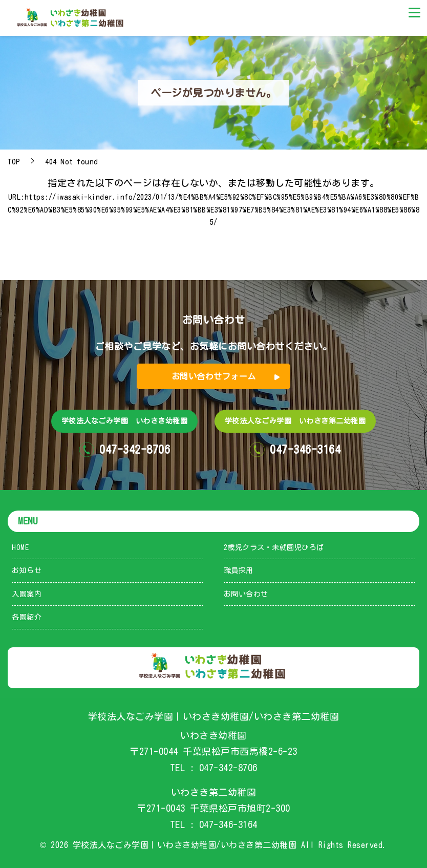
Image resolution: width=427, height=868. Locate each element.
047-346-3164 (228, 824)
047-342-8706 (228, 768)
